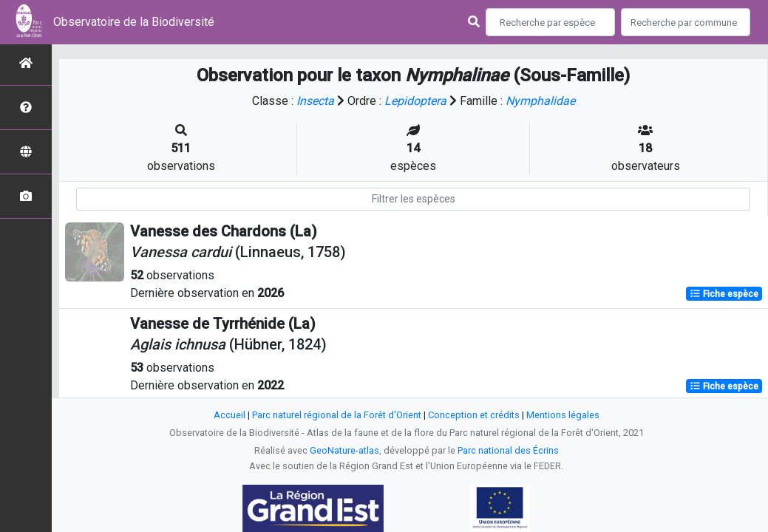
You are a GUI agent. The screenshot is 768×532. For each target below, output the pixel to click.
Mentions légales (563, 415)
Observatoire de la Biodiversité (134, 22)
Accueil (230, 415)
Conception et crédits (474, 415)
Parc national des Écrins (508, 450)
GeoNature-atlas (344, 450)
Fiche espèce (724, 294)
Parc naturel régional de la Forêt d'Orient (337, 415)
